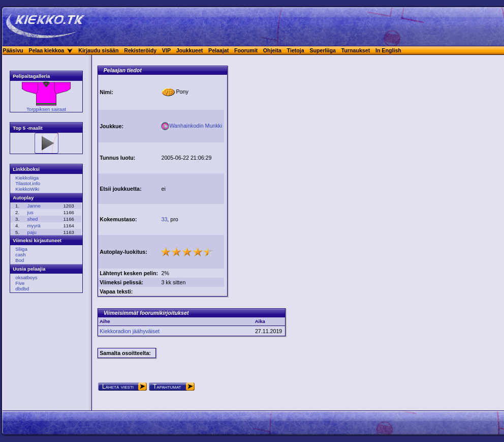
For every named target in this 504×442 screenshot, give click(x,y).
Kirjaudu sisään (98, 50)
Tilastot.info (28, 183)
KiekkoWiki (27, 189)
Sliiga (21, 249)
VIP (166, 50)
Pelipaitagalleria (31, 76)
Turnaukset (356, 50)
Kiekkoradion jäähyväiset (130, 331)
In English (388, 50)
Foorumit (246, 50)
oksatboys (26, 277)
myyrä (34, 226)
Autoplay (23, 198)
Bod (20, 260)
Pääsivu (13, 50)
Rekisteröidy (140, 50)
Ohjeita (272, 50)
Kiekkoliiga (27, 178)
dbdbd (22, 289)
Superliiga (323, 50)
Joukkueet (190, 50)
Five (20, 283)
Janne (34, 206)
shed (33, 219)
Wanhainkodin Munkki (192, 126)
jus (30, 212)
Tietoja (296, 50)
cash (20, 255)
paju (32, 232)
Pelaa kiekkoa (46, 50)
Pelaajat (218, 50)
